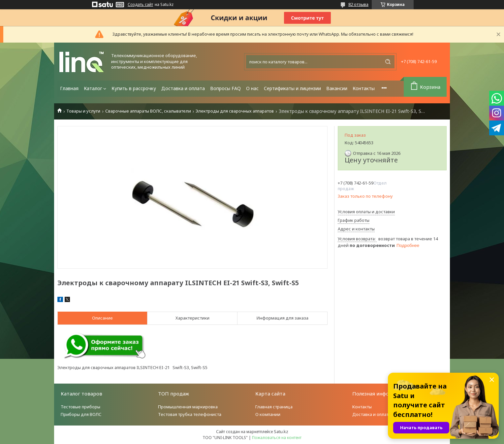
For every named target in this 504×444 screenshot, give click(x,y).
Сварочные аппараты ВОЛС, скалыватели (148, 111)
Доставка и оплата (183, 88)
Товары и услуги (83, 111)
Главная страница (274, 407)
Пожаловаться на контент (277, 438)
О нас (252, 88)
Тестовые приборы (80, 407)
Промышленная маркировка (188, 407)
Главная (69, 88)
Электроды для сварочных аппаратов (235, 111)
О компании (268, 414)
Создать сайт (140, 5)
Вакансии (337, 88)
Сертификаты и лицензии (292, 88)
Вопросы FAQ (225, 88)
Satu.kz (281, 431)
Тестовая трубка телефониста (190, 414)
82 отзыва (358, 4)
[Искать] (388, 62)
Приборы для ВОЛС (81, 414)
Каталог (93, 88)
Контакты (364, 88)
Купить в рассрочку (134, 88)
